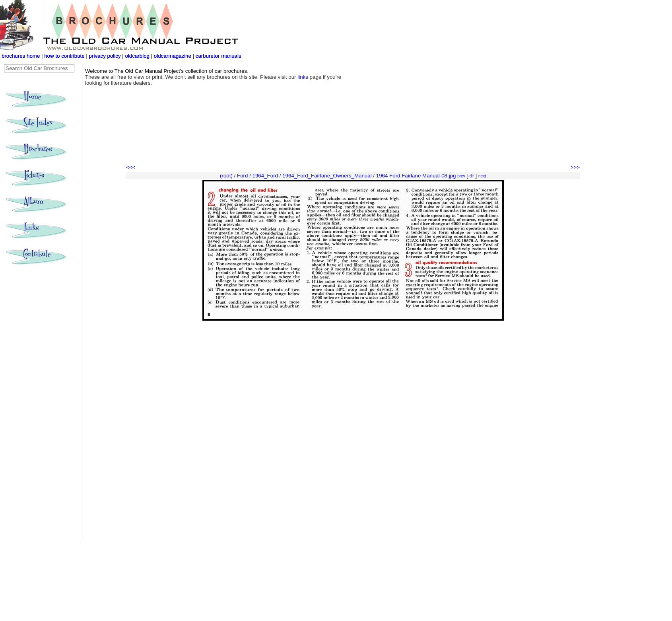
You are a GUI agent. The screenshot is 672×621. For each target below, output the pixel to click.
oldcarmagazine (173, 56)
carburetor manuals (218, 56)
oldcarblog (137, 56)
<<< (131, 167)
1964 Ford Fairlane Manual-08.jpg (416, 176)
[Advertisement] (353, 141)
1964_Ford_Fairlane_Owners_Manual (327, 176)
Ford (242, 176)
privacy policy (106, 56)
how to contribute (64, 56)
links (303, 77)
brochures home (21, 56)
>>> (575, 167)
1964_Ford (265, 176)
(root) (226, 176)
